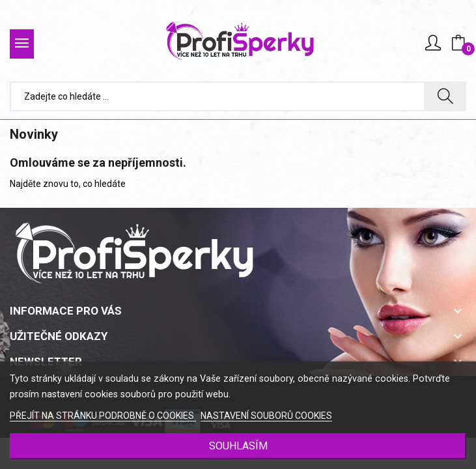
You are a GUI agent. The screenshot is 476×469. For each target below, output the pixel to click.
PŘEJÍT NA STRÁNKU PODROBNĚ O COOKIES (103, 416)
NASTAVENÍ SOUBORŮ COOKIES (266, 416)
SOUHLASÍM (238, 446)
